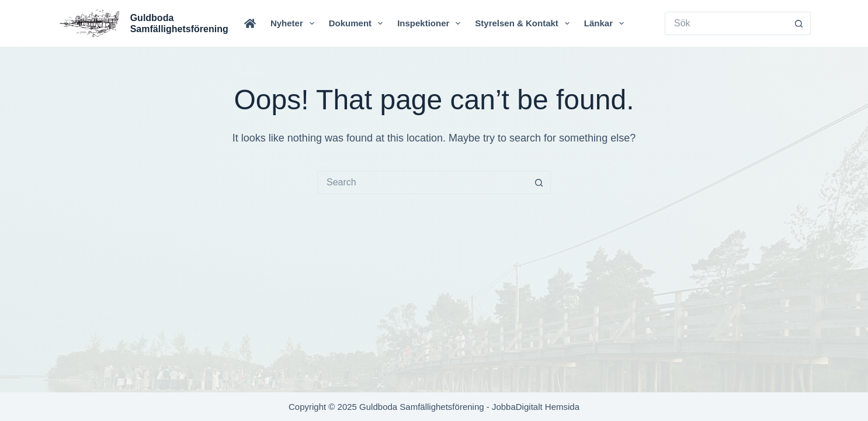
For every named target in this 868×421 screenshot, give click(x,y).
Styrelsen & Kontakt (525, 23)
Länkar (606, 23)
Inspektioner (431, 23)
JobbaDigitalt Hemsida (536, 407)
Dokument (358, 23)
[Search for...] (726, 23)
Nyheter (295, 23)
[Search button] (799, 23)
